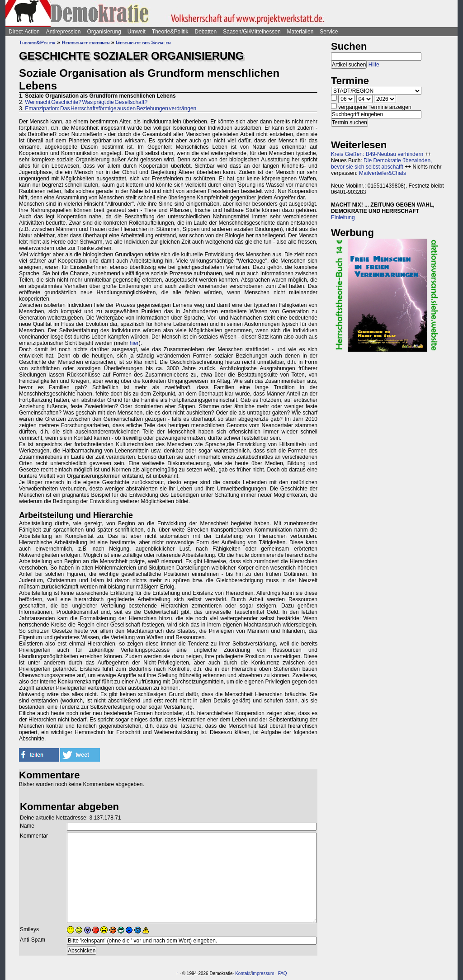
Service (329, 32)
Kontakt (243, 973)
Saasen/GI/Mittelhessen (252, 32)
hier (134, 343)
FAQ (283, 973)
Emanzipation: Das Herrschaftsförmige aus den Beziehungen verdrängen (111, 108)
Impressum (263, 973)
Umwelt (137, 32)
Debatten (206, 32)
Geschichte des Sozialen (143, 42)
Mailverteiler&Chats (383, 173)
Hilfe (374, 65)
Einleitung (343, 217)
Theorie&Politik (170, 32)
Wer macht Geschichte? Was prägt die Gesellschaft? (86, 102)
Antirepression (64, 32)
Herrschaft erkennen (85, 42)
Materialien (300, 32)
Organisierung (104, 32)
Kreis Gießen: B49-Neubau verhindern (377, 154)
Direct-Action (24, 32)
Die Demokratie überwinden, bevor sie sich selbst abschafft (381, 164)
